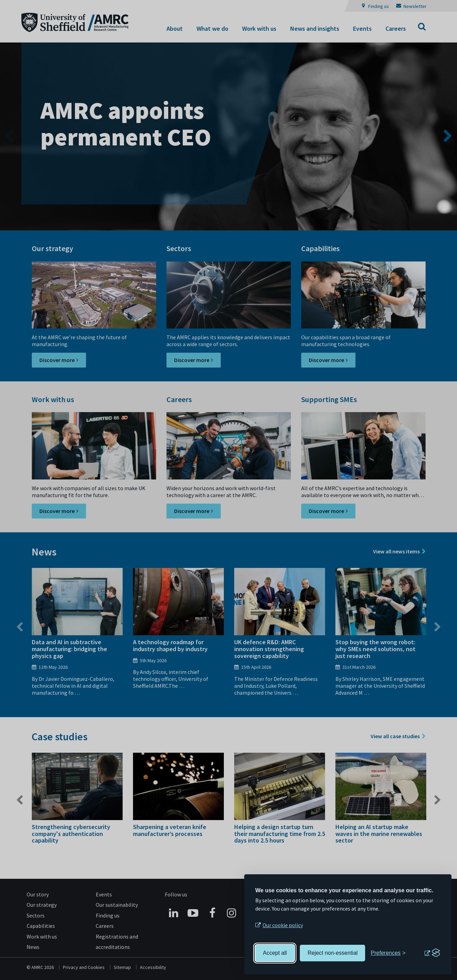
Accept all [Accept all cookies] (275, 953)
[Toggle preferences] (388, 953)
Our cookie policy (283, 925)
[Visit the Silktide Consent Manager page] (432, 953)
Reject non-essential (332, 953)
